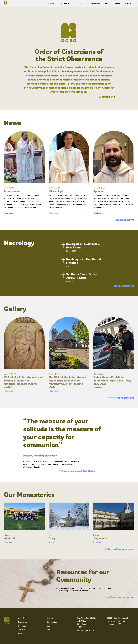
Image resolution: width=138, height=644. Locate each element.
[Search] (133, 4)
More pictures (121, 398)
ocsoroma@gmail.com (85, 631)
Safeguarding (95, 4)
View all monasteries (116, 549)
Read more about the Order (74, 471)
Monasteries (22, 622)
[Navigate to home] (7, 4)
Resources (66, 4)
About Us (52, 4)
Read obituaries (120, 286)
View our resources (118, 597)
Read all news (121, 220)
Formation (80, 4)
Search (50, 626)
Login (118, 4)
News (107, 4)
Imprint (50, 618)
